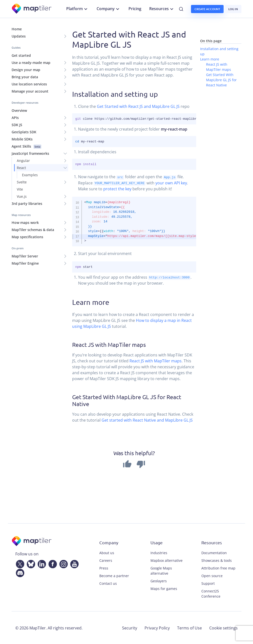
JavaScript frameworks (30, 153)
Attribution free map (218, 568)
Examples (30, 175)
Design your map (26, 70)
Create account (207, 9)
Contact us (108, 583)
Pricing (135, 9)
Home (17, 29)
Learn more (210, 59)
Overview (19, 110)
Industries (159, 552)
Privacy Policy (157, 627)
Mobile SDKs (22, 139)
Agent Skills (26, 146)
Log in (233, 9)
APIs (15, 118)
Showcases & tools (217, 560)
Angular (23, 161)
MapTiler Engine (25, 263)
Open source (212, 575)
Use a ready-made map (31, 63)
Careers (106, 560)
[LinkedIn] (41, 563)
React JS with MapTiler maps (156, 360)
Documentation (214, 552)
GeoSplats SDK (24, 132)
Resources (162, 9)
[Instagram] (63, 563)
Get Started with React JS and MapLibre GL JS (138, 106)
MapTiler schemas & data (33, 230)
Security (130, 627)
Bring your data (25, 77)
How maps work (25, 223)
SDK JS (17, 125)
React (21, 168)
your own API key (171, 183)
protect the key (117, 189)
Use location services (29, 84)
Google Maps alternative (161, 570)
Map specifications (27, 237)
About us (107, 552)
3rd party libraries (27, 204)
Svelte (22, 182)
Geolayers (159, 580)
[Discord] (19, 572)
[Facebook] (52, 563)
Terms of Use (190, 627)
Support (208, 583)
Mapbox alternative (167, 560)
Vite (20, 189)
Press (104, 568)
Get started (21, 55)
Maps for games (164, 588)
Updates (19, 36)
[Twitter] (19, 563)
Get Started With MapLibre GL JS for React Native (221, 80)
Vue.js (22, 196)
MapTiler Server (25, 256)
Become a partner (114, 575)
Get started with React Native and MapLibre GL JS (147, 420)
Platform (77, 9)
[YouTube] (73, 563)
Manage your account (30, 91)
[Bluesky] (30, 563)
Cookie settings (223, 627)
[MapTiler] (32, 9)
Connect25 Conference (211, 593)
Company (109, 9)
